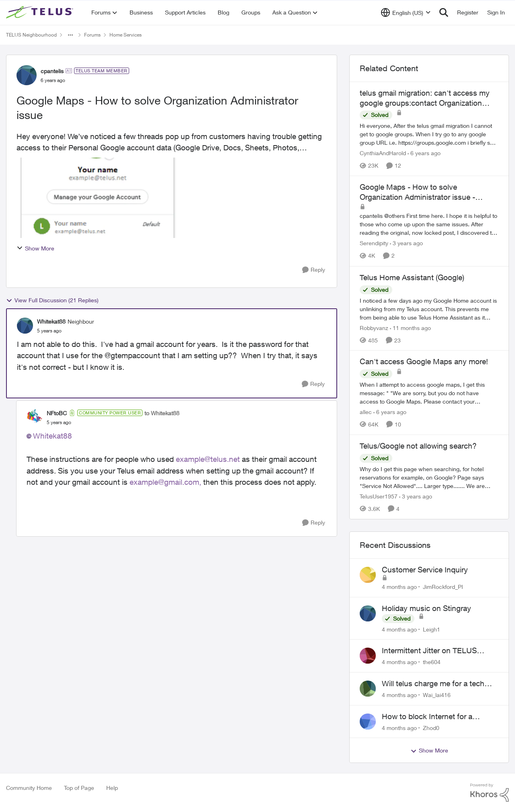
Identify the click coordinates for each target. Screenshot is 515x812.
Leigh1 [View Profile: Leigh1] (432, 629)
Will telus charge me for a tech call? (433, 684)
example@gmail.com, (165, 482)
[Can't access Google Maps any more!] (429, 393)
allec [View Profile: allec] (366, 412)
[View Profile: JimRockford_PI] (368, 575)
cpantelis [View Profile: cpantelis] (52, 71)
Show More (35, 248)
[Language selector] (406, 12)
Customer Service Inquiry (425, 570)
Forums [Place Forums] (92, 35)
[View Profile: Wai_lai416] (368, 689)
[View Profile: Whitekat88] (25, 326)
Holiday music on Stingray (426, 608)
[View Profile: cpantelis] (27, 75)
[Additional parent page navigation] (70, 35)
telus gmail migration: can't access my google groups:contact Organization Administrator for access (425, 98)
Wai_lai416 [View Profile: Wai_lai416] (437, 695)
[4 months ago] (399, 587)
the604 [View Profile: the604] (432, 662)
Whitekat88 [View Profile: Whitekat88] (51, 321)
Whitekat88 (53, 436)
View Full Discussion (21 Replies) (52, 300)
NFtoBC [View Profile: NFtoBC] (57, 413)
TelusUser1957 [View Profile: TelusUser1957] (379, 496)
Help (112, 788)
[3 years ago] (406, 243)
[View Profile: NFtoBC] (35, 417)
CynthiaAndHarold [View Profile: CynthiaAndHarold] (383, 153)
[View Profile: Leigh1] (368, 613)
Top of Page (79, 788)
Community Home (29, 788)
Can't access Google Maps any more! (424, 361)
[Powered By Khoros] (490, 793)
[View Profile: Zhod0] (368, 722)
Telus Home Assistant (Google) (412, 277)
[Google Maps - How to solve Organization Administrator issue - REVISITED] (429, 225)
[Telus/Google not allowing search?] (429, 477)
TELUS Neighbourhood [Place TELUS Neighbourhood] (31, 35)
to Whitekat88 (162, 413)
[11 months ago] (410, 327)
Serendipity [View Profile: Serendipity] (374, 243)
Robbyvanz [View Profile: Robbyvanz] (374, 327)
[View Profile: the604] (368, 656)
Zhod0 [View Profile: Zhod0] (431, 727)
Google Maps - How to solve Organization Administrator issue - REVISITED (417, 192)
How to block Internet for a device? (427, 717)
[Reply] (314, 270)
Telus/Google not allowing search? (418, 446)
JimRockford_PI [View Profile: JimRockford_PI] (443, 587)
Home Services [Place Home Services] (126, 35)
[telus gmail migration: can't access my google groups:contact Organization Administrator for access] (429, 134)
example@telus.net (208, 459)
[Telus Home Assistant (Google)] (429, 309)
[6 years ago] (424, 153)
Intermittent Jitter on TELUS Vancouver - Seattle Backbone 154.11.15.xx (433, 651)
